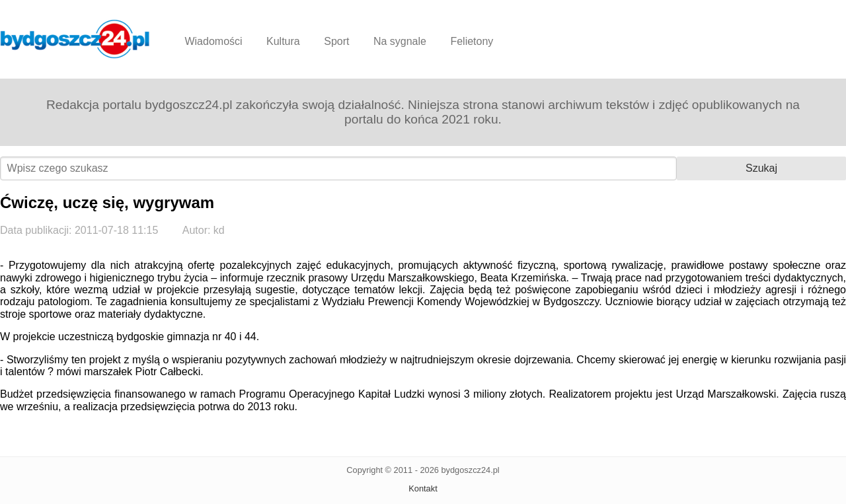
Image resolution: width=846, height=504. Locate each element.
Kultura (283, 41)
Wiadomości (213, 41)
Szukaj (761, 168)
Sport (336, 41)
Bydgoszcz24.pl (75, 39)
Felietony (472, 41)
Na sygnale (400, 41)
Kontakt (423, 488)
